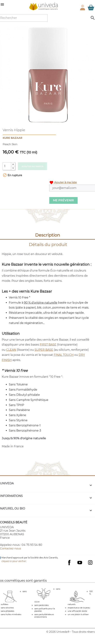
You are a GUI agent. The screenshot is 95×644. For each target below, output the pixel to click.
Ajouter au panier (32, 166)
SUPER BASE (44, 350)
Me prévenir (63, 200)
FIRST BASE (48, 345)
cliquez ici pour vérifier (14, 561)
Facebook (69, 566)
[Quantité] (7, 166)
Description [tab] (47, 235)
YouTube (80, 562)
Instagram (90, 562)
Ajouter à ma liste (63, 183)
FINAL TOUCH (64, 355)
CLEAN (11, 350)
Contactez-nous (10, 548)
